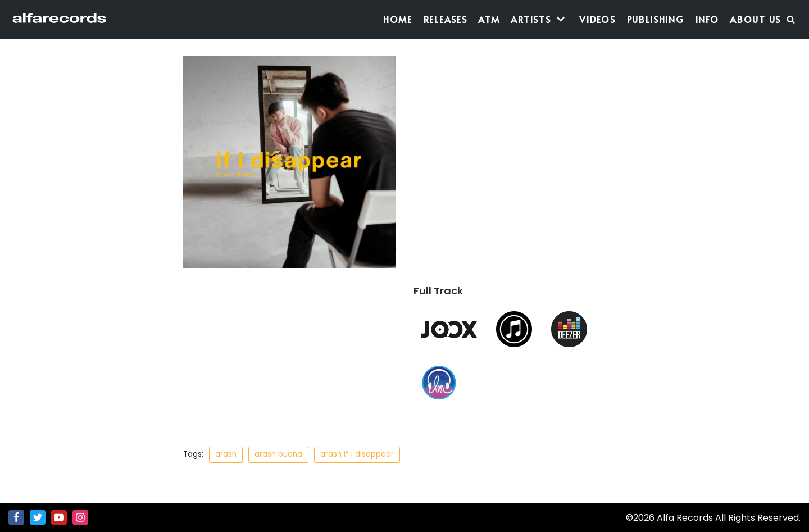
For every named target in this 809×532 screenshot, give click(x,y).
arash (226, 454)
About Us (755, 19)
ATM (489, 19)
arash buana (278, 454)
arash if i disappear (357, 454)
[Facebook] (16, 517)
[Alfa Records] (60, 19)
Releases (446, 19)
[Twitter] (38, 517)
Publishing (656, 19)
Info (707, 19)
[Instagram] (80, 517)
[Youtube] (59, 517)
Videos (597, 19)
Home (398, 19)
